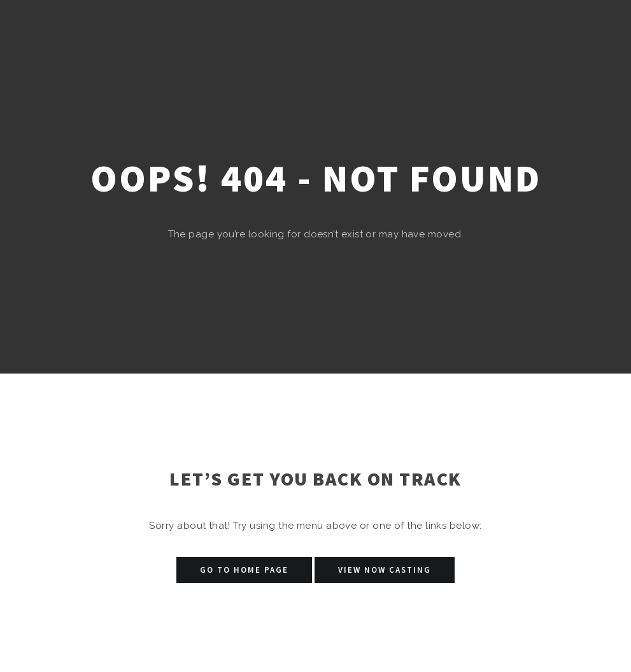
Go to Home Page (244, 570)
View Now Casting (385, 570)
